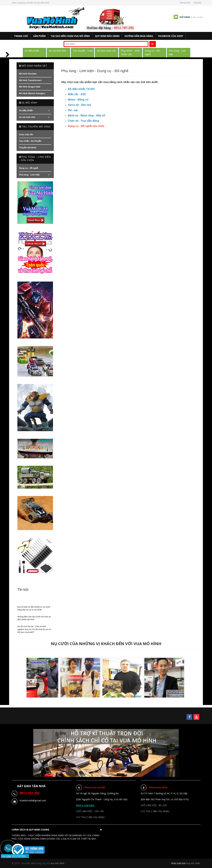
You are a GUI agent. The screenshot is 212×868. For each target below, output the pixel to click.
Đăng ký (198, 3)
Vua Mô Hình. (58, 863)
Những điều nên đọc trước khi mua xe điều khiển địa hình (34, 618)
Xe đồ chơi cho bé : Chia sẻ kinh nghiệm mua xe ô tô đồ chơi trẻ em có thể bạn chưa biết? (34, 629)
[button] (58, 830)
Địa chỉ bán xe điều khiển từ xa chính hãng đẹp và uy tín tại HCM (34, 608)
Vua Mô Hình (193, 863)
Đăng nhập (185, 3)
